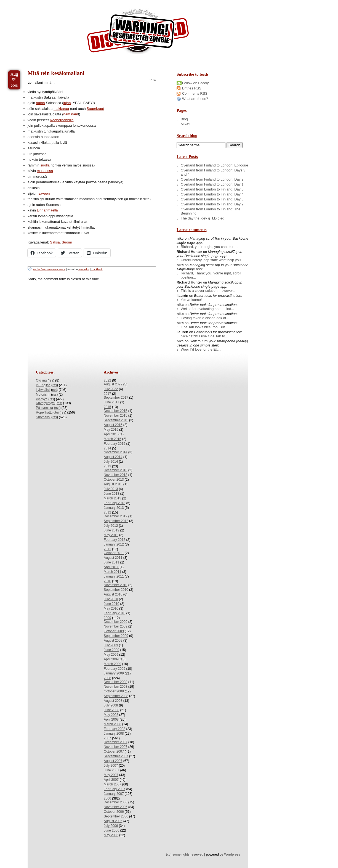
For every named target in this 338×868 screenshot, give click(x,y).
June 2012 (111, 530)
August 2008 (113, 701)
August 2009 (113, 641)
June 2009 (111, 650)
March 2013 (112, 498)
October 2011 (114, 553)
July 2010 (111, 599)
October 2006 (114, 812)
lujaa (67, 103)
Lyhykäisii (43, 390)
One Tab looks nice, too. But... (204, 327)
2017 (107, 394)
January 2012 (114, 544)
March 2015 (112, 439)
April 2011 (111, 567)
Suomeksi (84, 269)
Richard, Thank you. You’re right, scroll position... (211, 275)
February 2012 (115, 540)
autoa (41, 103)
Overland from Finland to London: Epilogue (214, 165)
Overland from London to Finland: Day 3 (212, 199)
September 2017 (116, 398)
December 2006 (115, 802)
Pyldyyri (42, 399)
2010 (107, 581)
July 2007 (111, 766)
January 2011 (114, 576)
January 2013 (114, 508)
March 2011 (112, 572)
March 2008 (112, 724)
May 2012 (111, 535)
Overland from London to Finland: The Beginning (211, 211)
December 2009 (115, 622)
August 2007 (113, 761)
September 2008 (116, 696)
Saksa (55, 242)
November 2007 (115, 747)
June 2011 (111, 562)
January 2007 (114, 794)
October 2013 (114, 480)
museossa (45, 171)
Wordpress (232, 854)
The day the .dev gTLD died (203, 218)
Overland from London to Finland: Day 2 (212, 204)
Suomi (67, 242)
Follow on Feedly (195, 83)
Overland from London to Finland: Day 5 (212, 189)
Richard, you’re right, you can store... (210, 247)
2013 (107, 466)
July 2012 (111, 526)
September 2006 (116, 816)
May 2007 (111, 775)
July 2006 (111, 826)
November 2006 (115, 807)
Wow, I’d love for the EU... (201, 349)
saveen (44, 193)
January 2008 (114, 734)
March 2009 (112, 664)
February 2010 (115, 613)
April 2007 (111, 780)
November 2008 (115, 687)
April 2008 (111, 719)
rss (51, 380)
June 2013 (111, 494)
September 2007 (116, 756)
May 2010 (111, 608)
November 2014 (115, 452)
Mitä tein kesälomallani (56, 73)
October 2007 (114, 751)
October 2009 (114, 631)
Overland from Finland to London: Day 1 (212, 184)
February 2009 (115, 669)
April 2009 (111, 659)
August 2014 (113, 457)
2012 (107, 512)
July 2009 (111, 645)
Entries (192, 88)
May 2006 (111, 835)
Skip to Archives (62, 2)
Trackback (97, 269)
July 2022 (111, 389)
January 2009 (114, 673)
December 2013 (115, 470)
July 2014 (111, 462)
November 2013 (115, 475)
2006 (107, 798)
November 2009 (115, 626)
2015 (107, 407)
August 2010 (113, 594)
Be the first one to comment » (49, 269)
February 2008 (115, 729)
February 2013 (115, 503)
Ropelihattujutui (47, 412)
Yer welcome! (191, 300)
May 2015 (111, 430)
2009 (107, 618)
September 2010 (116, 590)
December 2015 (115, 411)
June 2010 (111, 604)
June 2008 (111, 710)
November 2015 (115, 416)
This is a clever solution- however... (208, 291)
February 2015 (115, 444)
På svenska (44, 408)
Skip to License (102, 2)
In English (43, 385)
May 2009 (111, 655)
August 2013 (113, 484)
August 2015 (113, 425)
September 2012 (116, 521)
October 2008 (114, 691)
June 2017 (111, 402)
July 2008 (111, 705)
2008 (107, 678)
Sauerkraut (95, 109)
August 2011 (113, 558)
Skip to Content (22, 2)
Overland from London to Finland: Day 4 (212, 194)
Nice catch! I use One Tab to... (204, 336)
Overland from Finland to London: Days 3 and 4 (213, 172)
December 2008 (115, 682)
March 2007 (112, 784)
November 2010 (115, 585)
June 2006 (111, 830)
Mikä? (185, 124)
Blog (184, 119)
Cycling (41, 380)
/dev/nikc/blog (138, 33)
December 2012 (115, 516)
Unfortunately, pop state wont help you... (212, 260)
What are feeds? (195, 99)
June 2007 (111, 770)
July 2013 (111, 489)
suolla (45, 165)
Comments (195, 93)
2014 (107, 448)
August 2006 (113, 821)
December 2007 (115, 742)
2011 (107, 549)
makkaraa (61, 109)
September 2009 (116, 636)
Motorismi (43, 395)
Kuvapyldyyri (45, 403)
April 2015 (111, 434)
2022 (107, 380)
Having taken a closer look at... (205, 318)
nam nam (70, 114)
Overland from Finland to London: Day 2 (212, 179)
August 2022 (113, 384)
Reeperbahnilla (62, 120)
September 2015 (116, 420)
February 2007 (115, 789)
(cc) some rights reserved (185, 854)
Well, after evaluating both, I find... (207, 309)
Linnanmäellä (47, 210)
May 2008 (111, 715)
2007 (107, 738)
